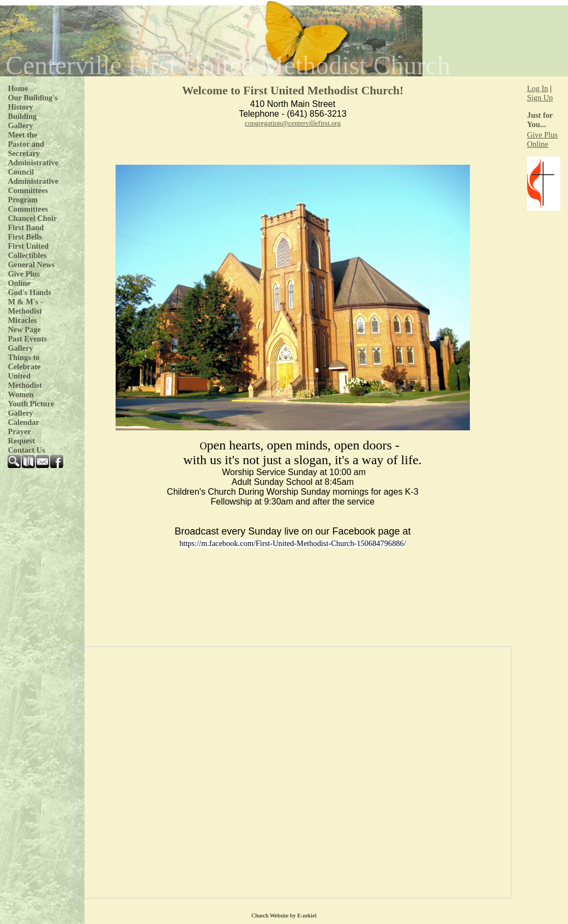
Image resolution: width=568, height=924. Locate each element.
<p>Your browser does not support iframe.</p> (293, 772)
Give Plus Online (24, 278)
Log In (538, 88)
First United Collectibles (28, 251)
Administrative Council (33, 167)
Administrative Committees (33, 186)
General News (31, 265)
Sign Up (540, 98)
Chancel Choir (32, 218)
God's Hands (29, 292)
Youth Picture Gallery (31, 408)
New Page (24, 329)
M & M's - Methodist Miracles (25, 311)
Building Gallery (22, 121)
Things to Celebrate (24, 362)
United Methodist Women (25, 385)
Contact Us (26, 450)
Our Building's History (32, 102)
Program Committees (28, 204)
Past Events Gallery (27, 343)
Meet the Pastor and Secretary (26, 144)
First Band (26, 227)
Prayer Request (21, 436)
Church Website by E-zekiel (284, 916)
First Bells (25, 237)
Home (18, 88)
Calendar (23, 422)
